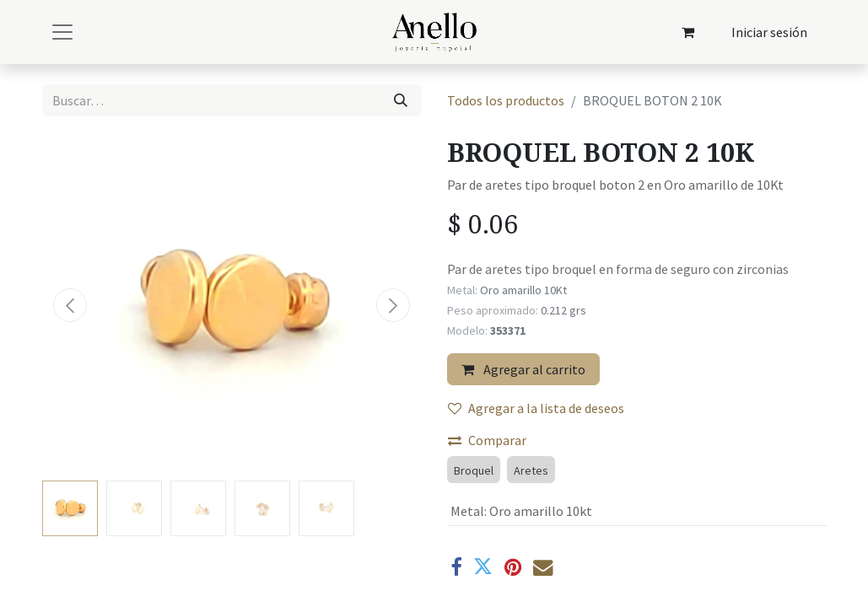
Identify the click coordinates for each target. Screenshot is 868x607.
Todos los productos (506, 100)
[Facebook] (456, 567)
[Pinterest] (513, 567)
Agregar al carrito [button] (523, 369)
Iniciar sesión (769, 32)
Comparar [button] (487, 440)
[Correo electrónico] (543, 567)
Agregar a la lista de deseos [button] (536, 408)
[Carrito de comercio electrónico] (687, 32)
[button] (71, 305)
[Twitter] (483, 567)
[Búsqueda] (401, 100)
